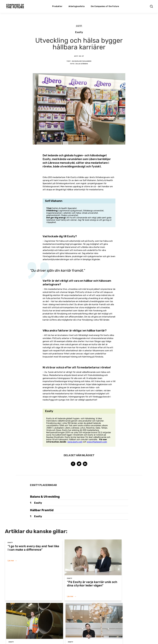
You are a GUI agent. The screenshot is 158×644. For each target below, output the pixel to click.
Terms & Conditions (85, 638)
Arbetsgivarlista (77, 6)
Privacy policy (114, 638)
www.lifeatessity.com (97, 442)
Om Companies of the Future (105, 6)
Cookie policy (101, 638)
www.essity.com (75, 442)
